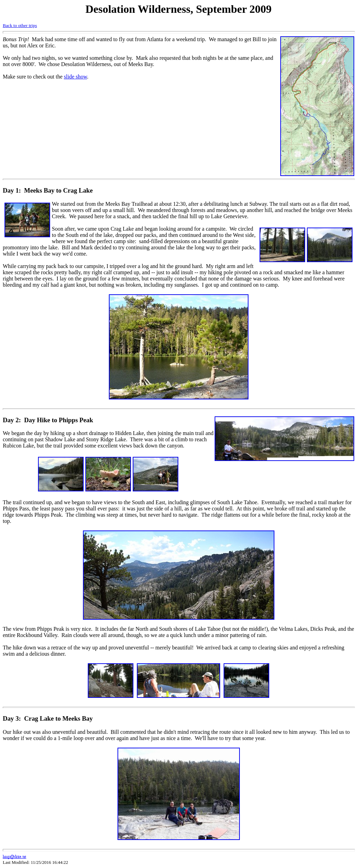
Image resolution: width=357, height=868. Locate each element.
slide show (76, 77)
